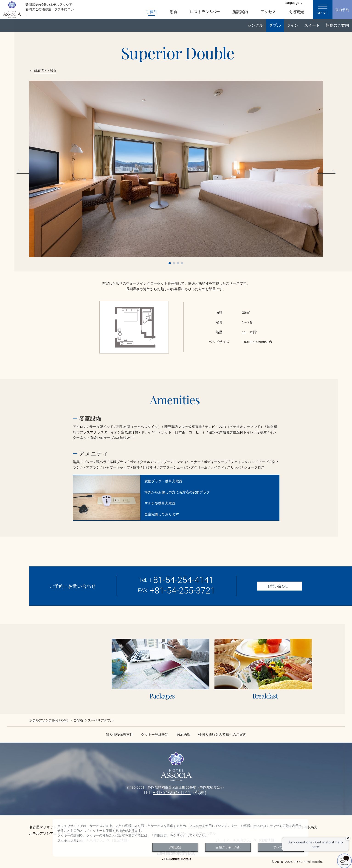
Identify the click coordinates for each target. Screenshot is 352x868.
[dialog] (181, 838)
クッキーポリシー (70, 840)
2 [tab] (174, 263)
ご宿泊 (78, 720)
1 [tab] (170, 263)
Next (326, 173)
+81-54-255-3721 (182, 591)
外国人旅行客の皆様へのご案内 (222, 734)
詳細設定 (175, 847)
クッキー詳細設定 (155, 734)
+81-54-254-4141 (181, 580)
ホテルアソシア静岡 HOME (49, 720)
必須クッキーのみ (228, 847)
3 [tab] (178, 263)
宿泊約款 (183, 734)
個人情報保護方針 (119, 734)
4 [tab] (182, 263)
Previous (26, 173)
